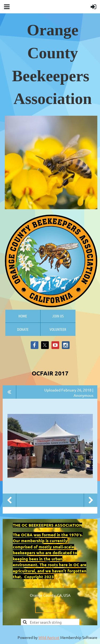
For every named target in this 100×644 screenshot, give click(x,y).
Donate (23, 329)
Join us (58, 316)
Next (91, 500)
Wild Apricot (49, 637)
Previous (9, 500)
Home (23, 316)
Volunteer (58, 329)
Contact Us (50, 608)
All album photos (9, 392)
